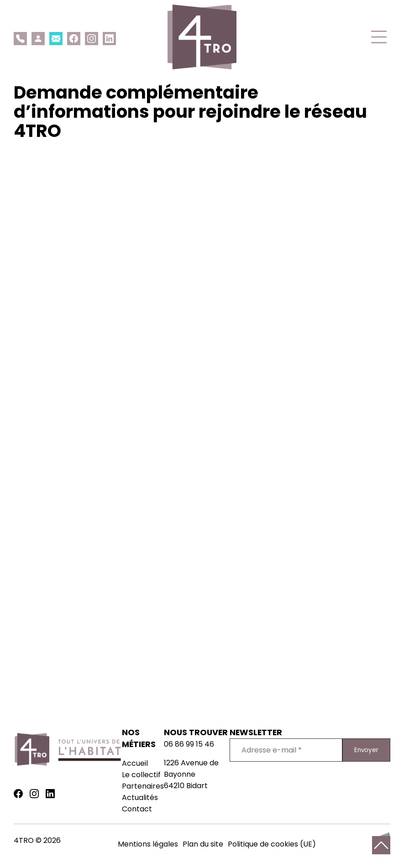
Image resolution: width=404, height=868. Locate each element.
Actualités (140, 797)
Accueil (135, 763)
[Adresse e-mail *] (286, 750)
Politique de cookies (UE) (272, 844)
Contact (137, 809)
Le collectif (141, 775)
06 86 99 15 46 (189, 744)
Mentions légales (148, 844)
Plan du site (203, 844)
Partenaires (143, 786)
